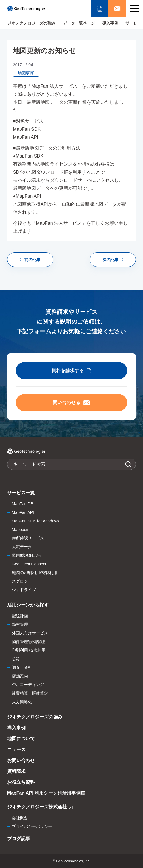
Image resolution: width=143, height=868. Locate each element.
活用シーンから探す (28, 605)
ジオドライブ (24, 590)
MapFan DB (23, 504)
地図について (21, 739)
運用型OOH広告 (26, 555)
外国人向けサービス (30, 633)
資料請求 (16, 771)
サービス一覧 (21, 493)
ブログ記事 (19, 839)
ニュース (16, 750)
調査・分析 (22, 667)
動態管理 (20, 624)
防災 (16, 659)
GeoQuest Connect (29, 564)
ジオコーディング (28, 685)
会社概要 (20, 818)
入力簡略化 (22, 702)
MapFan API (23, 512)
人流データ (22, 547)
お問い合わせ (21, 760)
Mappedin (21, 530)
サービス (134, 23)
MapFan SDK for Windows (36, 521)
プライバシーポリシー (32, 826)
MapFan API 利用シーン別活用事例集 (46, 793)
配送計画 (20, 616)
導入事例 (110, 23)
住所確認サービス (28, 538)
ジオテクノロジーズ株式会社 (40, 808)
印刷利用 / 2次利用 (29, 650)
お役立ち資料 (21, 782)
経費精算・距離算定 (30, 693)
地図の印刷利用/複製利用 (35, 573)
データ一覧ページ (79, 23)
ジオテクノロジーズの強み (31, 23)
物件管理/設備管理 (28, 642)
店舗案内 (20, 676)
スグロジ (20, 581)
